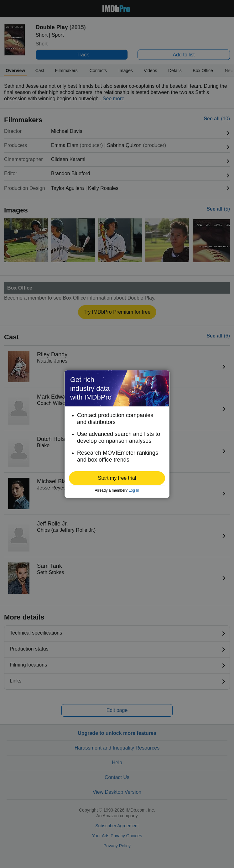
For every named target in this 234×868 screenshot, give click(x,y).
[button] (117, 478)
